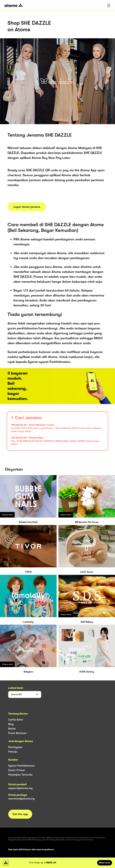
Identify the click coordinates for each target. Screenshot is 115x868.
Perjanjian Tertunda (20, 775)
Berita (12, 729)
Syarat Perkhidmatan (21, 766)
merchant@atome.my (21, 799)
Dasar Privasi (16, 770)
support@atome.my (20, 788)
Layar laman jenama (27, 207)
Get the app (20, 814)
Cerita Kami (15, 720)
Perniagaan (15, 747)
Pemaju (13, 752)
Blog (11, 724)
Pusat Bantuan (17, 733)
